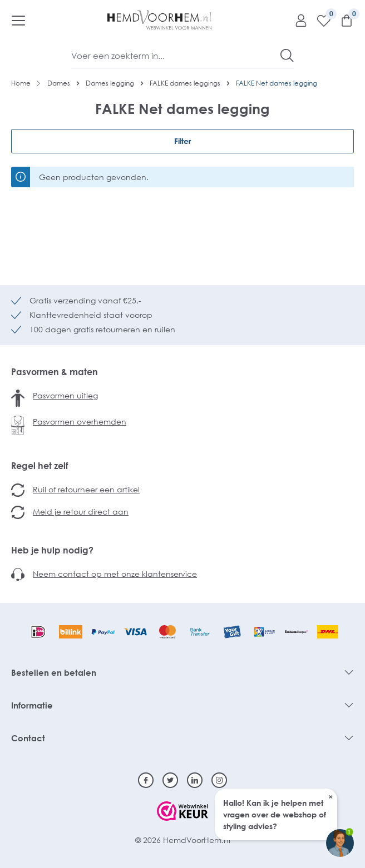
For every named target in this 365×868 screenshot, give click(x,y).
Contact (28, 738)
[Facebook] (146, 780)
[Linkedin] (195, 780)
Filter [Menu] (182, 141)
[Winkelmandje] (342, 20)
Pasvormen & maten (55, 372)
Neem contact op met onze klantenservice (115, 574)
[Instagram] (219, 780)
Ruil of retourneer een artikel (86, 489)
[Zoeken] (287, 56)
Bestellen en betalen (54, 672)
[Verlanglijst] (320, 20)
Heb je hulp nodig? (52, 550)
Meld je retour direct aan (81, 512)
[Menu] (18, 20)
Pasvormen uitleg (65, 395)
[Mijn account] (297, 20)
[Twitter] (170, 780)
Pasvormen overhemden (80, 421)
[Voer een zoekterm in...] (176, 56)
